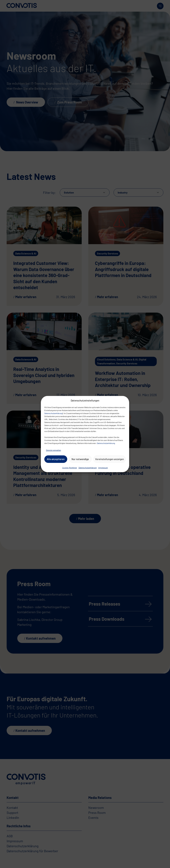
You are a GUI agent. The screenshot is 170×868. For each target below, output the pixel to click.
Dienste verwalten (53, 450)
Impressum (103, 467)
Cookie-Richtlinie (70, 467)
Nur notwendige (80, 459)
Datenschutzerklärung (53, 413)
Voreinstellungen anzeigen (109, 459)
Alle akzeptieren (56, 459)
